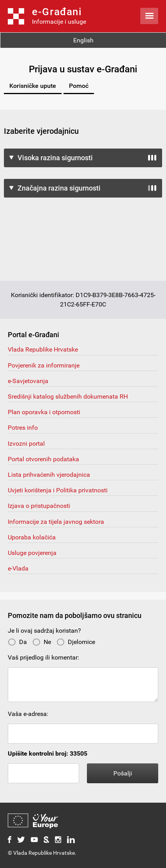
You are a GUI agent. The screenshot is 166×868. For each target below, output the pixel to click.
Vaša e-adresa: (28, 714)
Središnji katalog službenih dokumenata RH (68, 396)
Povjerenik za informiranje (44, 365)
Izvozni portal (26, 444)
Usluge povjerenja (32, 553)
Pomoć (79, 86)
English (83, 40)
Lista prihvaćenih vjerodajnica (49, 475)
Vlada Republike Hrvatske (43, 349)
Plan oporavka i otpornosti (44, 412)
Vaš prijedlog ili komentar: (43, 657)
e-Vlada (18, 568)
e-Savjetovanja (28, 381)
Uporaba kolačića (32, 537)
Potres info (23, 428)
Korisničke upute (33, 86)
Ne (42, 642)
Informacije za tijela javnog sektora (56, 522)
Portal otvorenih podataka (43, 459)
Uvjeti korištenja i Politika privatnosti (58, 490)
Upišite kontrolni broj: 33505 (48, 753)
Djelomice (76, 642)
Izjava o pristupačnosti (39, 506)
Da (17, 642)
